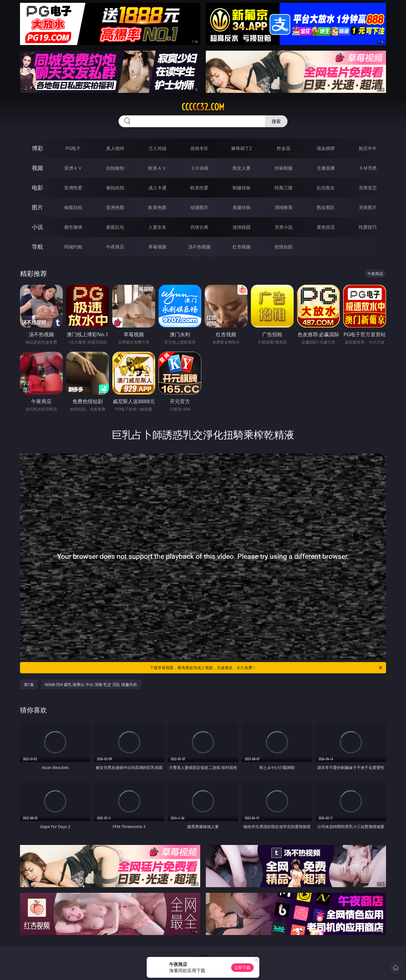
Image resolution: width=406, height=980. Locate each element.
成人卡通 (157, 188)
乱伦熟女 (326, 188)
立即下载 (242, 967)
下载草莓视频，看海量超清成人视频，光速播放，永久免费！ (266, 668)
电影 (37, 188)
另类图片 (368, 207)
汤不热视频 (199, 247)
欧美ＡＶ (157, 168)
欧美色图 (157, 207)
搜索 (276, 121)
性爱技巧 (368, 227)
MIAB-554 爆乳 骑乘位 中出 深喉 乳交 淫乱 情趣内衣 (91, 684)
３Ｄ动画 (199, 168)
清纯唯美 (284, 207)
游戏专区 (199, 148)
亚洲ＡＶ (73, 168)
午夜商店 (115, 247)
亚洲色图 (115, 207)
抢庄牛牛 (368, 148)
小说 (37, 227)
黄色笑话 (326, 227)
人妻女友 (157, 227)
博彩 (37, 148)
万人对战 (157, 148)
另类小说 (284, 227)
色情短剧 (284, 247)
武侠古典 (199, 227)
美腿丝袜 (242, 207)
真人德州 (115, 148)
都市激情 (73, 227)
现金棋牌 (326, 148)
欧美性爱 (199, 188)
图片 (37, 207)
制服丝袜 (242, 188)
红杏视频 (242, 247)
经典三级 (284, 188)
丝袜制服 (284, 168)
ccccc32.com (203, 107)
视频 (37, 168)
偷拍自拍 (115, 188)
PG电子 (73, 148)
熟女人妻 (242, 168)
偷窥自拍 (73, 207)
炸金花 (284, 148)
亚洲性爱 (73, 188)
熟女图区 (326, 207)
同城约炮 (73, 247)
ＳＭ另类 (368, 168)
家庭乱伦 (115, 227)
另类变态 (368, 188)
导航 (37, 247)
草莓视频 (157, 247)
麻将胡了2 (241, 148)
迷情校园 (242, 227)
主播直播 (326, 168)
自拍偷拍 (115, 168)
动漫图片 (199, 207)
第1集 (29, 684)
